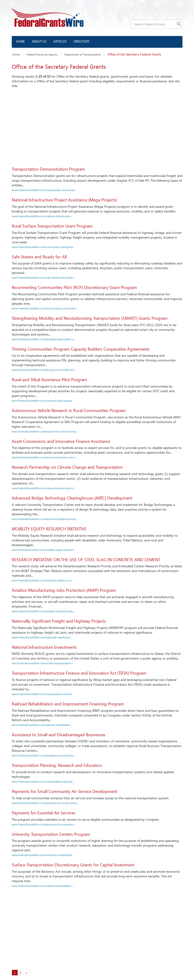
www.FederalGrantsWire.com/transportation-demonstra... (44, 190)
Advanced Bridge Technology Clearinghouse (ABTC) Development (72, 498)
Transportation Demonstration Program (48, 169)
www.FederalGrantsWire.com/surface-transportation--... (43, 886)
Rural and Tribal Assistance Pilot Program (49, 380)
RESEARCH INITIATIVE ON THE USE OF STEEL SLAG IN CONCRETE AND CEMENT (86, 560)
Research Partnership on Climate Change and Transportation (67, 467)
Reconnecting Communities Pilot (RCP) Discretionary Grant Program (74, 287)
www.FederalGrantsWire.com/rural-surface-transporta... (43, 247)
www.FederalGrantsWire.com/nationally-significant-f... (42, 637)
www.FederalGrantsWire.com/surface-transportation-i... (43, 663)
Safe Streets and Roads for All (39, 257)
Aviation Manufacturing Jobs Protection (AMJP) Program (64, 590)
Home (21, 42)
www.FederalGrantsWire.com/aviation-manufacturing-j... (44, 611)
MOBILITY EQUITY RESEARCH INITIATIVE (49, 529)
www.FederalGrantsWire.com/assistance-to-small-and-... (44, 756)
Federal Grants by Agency (42, 54)
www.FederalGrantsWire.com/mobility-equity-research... (44, 550)
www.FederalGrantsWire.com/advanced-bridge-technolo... (45, 519)
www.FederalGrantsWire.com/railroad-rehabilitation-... (42, 725)
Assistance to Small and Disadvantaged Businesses (59, 735)
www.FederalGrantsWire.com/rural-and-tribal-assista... (43, 401)
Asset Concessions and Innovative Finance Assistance (61, 441)
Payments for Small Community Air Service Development (65, 791)
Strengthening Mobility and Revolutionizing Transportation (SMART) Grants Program (90, 318)
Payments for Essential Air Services (44, 813)
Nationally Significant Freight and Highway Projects (59, 621)
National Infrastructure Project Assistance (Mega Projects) (64, 200)
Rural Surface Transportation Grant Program (52, 226)
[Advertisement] (97, 126)
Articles (60, 42)
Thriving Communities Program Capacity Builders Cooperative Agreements (81, 349)
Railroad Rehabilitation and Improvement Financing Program (68, 704)
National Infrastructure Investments (44, 647)
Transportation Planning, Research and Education (57, 765)
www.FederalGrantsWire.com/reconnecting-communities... (45, 308)
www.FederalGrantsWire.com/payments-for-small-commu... (46, 803)
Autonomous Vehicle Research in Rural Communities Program (69, 410)
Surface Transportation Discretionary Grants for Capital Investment (73, 865)
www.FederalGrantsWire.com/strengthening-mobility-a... (44, 339)
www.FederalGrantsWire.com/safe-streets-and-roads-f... (44, 278)
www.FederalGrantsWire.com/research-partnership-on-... (44, 488)
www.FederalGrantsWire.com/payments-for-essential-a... (44, 824)
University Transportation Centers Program (51, 834)
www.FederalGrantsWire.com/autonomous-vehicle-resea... (45, 432)
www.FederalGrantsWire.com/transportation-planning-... (44, 782)
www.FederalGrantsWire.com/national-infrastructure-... (43, 216)
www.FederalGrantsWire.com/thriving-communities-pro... (44, 370)
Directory (82, 42)
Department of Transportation (83, 54)
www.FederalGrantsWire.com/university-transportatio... (43, 855)
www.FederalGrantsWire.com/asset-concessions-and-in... (45, 457)
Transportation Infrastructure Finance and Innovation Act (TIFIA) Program (79, 673)
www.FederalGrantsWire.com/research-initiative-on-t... (43, 580)
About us (39, 42)
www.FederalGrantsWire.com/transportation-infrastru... (43, 694)
